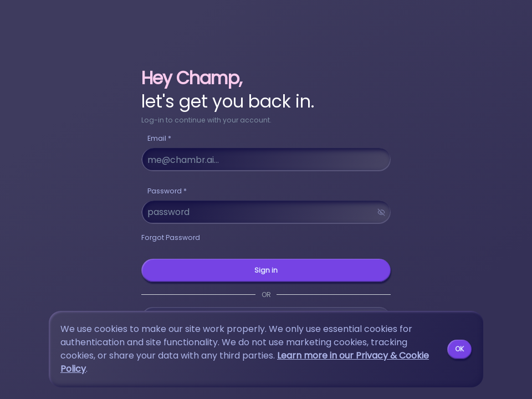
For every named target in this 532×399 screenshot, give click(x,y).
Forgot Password (171, 237)
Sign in (266, 270)
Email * (159, 138)
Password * (167, 191)
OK (459, 349)
